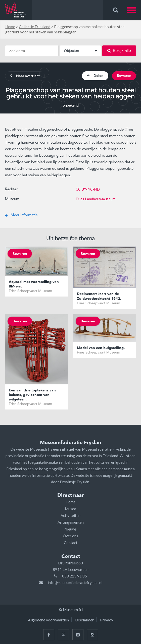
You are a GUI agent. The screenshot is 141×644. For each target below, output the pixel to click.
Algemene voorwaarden (48, 620)
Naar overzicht (25, 76)
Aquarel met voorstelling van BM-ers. (34, 284)
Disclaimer (84, 620)
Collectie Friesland (35, 27)
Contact (71, 543)
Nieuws (70, 529)
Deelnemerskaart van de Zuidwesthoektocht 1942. (99, 297)
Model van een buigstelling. (101, 348)
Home (10, 27)
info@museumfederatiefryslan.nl (75, 582)
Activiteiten (70, 515)
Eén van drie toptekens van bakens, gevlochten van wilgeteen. (32, 395)
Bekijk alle (119, 51)
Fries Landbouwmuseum (96, 199)
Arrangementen (71, 522)
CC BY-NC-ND (88, 189)
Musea (70, 509)
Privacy (107, 620)
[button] (134, 10)
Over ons (70, 536)
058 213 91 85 (75, 576)
